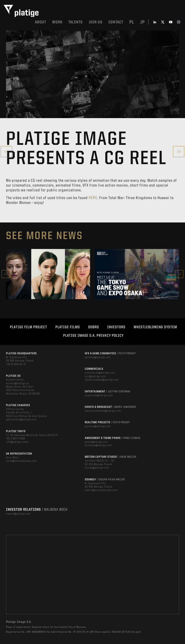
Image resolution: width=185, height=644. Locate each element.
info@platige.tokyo (17, 442)
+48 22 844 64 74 (16, 364)
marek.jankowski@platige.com (103, 411)
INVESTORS (116, 327)
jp (142, 22)
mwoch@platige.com (18, 514)
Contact (116, 22)
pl (132, 22)
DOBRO (94, 327)
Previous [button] (6, 274)
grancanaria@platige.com (21, 420)
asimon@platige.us (17, 383)
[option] (48, 274)
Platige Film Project (29, 327)
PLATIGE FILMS (68, 327)
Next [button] (179, 274)
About (41, 22)
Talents (76, 22)
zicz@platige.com (95, 376)
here (93, 198)
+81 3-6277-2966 (16, 439)
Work (57, 22)
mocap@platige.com (97, 468)
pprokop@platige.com (98, 357)
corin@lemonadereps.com (21, 461)
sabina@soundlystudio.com (101, 490)
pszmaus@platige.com (98, 445)
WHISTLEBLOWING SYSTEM (155, 327)
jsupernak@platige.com (99, 396)
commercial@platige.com (100, 373)
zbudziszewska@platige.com (102, 380)
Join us (96, 22)
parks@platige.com (96, 442)
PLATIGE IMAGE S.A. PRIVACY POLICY (93, 336)
